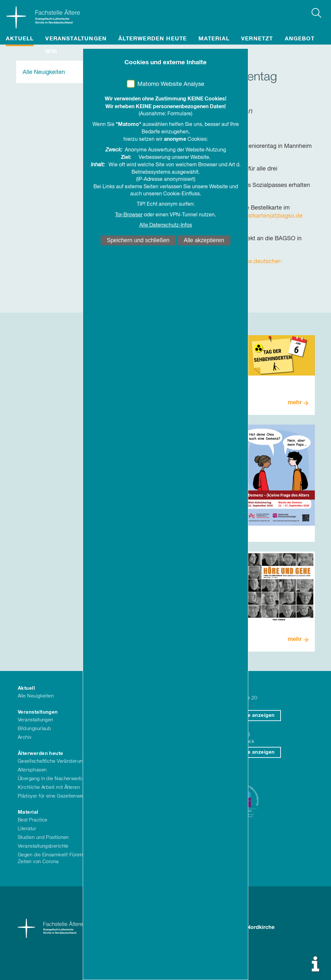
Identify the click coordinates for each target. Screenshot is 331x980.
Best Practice (33, 820)
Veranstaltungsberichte (43, 846)
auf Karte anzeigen (251, 715)
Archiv (25, 737)
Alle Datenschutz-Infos (166, 225)
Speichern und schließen (138, 240)
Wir (51, 52)
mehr (295, 403)
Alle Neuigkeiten (44, 72)
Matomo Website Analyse (171, 84)
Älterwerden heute (153, 39)
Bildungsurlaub (34, 729)
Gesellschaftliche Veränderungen (54, 761)
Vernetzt (257, 39)
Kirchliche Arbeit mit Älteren (49, 787)
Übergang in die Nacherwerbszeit (55, 779)
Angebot (300, 39)
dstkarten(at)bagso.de (274, 216)
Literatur (27, 829)
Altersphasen (32, 770)
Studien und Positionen (43, 837)
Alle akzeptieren (204, 240)
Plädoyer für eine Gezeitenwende (55, 796)
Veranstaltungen (76, 39)
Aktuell (20, 39)
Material (214, 39)
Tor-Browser (129, 215)
